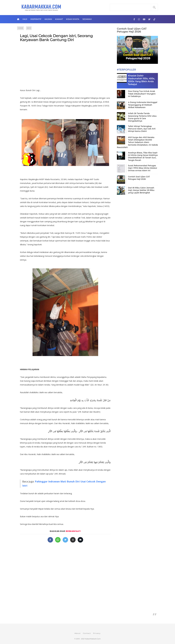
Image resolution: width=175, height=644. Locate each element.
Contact (87, 633)
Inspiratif (36, 19)
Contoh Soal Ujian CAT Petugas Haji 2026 (132, 30)
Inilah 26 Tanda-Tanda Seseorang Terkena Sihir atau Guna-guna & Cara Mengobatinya (142, 117)
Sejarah (87, 19)
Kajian (48, 19)
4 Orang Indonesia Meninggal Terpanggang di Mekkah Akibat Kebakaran (143, 105)
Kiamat (59, 19)
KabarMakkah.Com (93, 639)
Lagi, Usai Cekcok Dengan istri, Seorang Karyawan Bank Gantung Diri (56, 38)
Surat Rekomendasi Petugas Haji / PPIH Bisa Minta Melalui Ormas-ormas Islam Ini (142, 168)
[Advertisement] (65, 67)
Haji (25, 19)
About (78, 633)
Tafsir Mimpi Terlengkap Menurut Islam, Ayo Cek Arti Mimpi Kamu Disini (142, 129)
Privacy (97, 633)
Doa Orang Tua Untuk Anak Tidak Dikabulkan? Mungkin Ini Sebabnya (142, 94)
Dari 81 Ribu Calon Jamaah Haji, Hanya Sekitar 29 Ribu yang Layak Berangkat (141, 190)
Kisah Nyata (73, 19)
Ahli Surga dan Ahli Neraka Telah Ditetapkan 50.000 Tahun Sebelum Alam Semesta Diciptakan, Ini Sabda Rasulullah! (137, 142)
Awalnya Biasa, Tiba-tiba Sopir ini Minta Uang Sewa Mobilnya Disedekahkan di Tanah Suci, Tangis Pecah (143, 156)
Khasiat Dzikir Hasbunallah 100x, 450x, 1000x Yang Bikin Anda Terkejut (141, 80)
